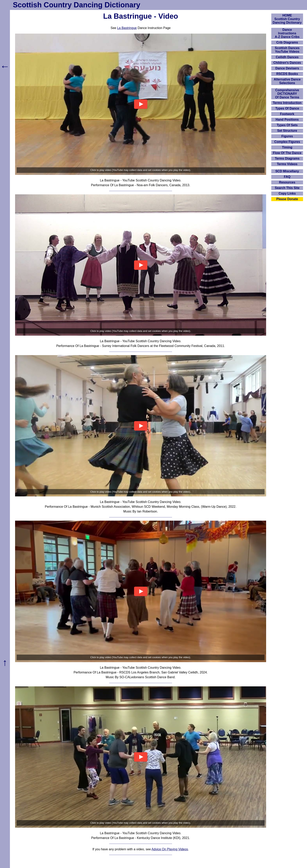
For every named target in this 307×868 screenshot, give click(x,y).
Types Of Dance (287, 108)
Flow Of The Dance (287, 153)
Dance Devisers (287, 68)
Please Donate (287, 199)
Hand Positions (287, 120)
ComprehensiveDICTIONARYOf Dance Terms (287, 94)
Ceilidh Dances (287, 57)
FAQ (287, 177)
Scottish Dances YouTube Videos (287, 50)
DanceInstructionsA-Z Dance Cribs (287, 33)
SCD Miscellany (287, 171)
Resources (287, 182)
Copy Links (287, 193)
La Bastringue (127, 28)
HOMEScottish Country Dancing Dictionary (287, 19)
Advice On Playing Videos (170, 849)
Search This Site (287, 188)
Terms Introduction (287, 103)
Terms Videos (287, 164)
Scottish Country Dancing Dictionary (77, 5)
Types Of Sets (287, 125)
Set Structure (287, 131)
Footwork (287, 114)
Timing (287, 147)
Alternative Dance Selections (287, 81)
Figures (287, 136)
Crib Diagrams (287, 42)
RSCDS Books (287, 74)
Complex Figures (287, 142)
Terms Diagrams (287, 158)
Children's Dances (287, 63)
